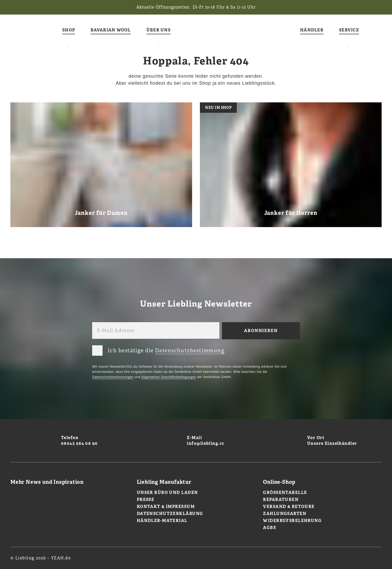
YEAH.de (61, 558)
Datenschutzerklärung (170, 514)
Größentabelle (285, 492)
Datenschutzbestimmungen (113, 377)
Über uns (158, 30)
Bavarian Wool (111, 30)
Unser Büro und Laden (167, 492)
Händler (312, 30)
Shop (69, 30)
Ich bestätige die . (159, 349)
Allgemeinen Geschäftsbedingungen (168, 377)
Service (349, 30)
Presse (146, 499)
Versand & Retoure (289, 507)
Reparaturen (281, 499)
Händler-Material (162, 521)
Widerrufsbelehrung (292, 521)
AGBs (269, 528)
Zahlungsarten (285, 514)
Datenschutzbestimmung (190, 350)
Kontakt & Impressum (166, 507)
